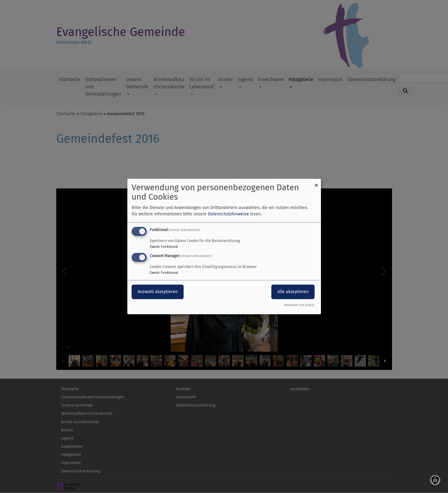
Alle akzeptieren (293, 292)
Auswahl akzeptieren (158, 292)
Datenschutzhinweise (228, 214)
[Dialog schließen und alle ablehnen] (316, 183)
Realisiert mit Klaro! (299, 305)
